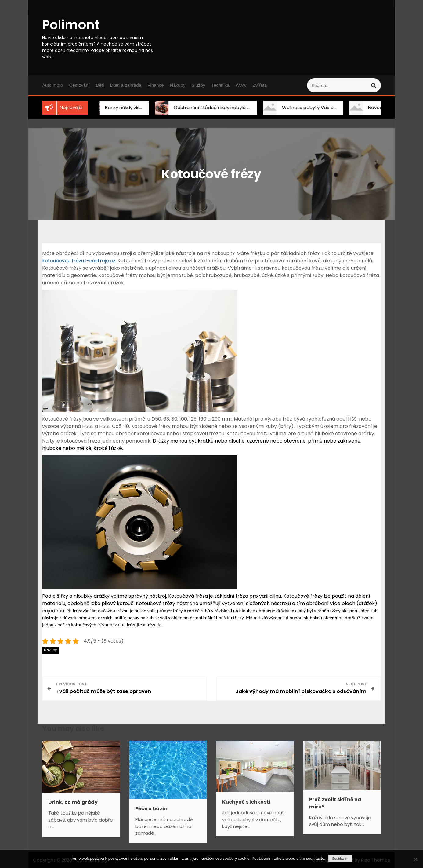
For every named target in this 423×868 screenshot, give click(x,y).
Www (241, 85)
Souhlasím (340, 859)
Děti (100, 85)
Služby (198, 85)
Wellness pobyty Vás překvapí (310, 107)
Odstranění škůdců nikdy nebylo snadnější (215, 107)
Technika (220, 85)
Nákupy (178, 85)
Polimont (71, 25)
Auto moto (52, 85)
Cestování (79, 85)
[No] (415, 859)
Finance (155, 85)
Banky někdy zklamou (122, 107)
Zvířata (260, 85)
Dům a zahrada (126, 85)
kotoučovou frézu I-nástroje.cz (79, 261)
